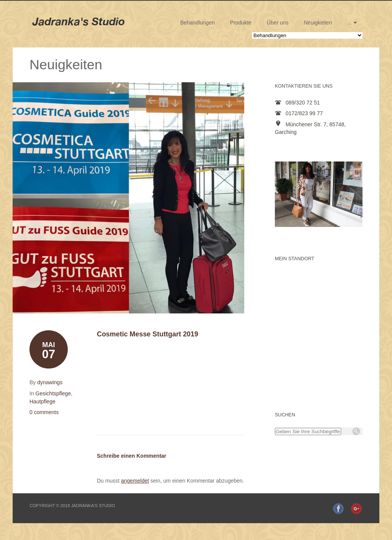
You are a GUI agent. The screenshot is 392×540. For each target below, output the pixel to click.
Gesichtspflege (53, 393)
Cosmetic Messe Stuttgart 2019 (148, 334)
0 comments (44, 412)
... (350, 23)
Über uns (278, 23)
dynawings (50, 382)
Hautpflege (42, 401)
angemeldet (135, 481)
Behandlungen (198, 23)
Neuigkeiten (318, 23)
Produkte (241, 23)
